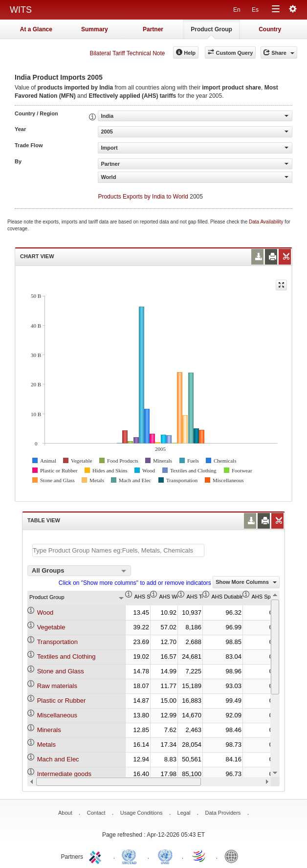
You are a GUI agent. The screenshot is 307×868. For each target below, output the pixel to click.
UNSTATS (165, 856)
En (237, 10)
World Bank (234, 856)
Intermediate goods (64, 774)
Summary (95, 29)
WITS (21, 10)
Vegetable (51, 627)
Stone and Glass (61, 671)
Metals (46, 745)
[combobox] (79, 571)
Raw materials (57, 686)
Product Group (211, 29)
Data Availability (267, 222)
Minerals (49, 730)
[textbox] (118, 550)
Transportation (57, 642)
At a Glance (36, 29)
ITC (97, 856)
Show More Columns (246, 582)
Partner (153, 29)
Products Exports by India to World (143, 197)
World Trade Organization (199, 856)
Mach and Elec (58, 759)
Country (270, 29)
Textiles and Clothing (66, 657)
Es (255, 10)
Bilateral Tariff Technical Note (127, 53)
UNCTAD (131, 856)
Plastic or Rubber (62, 701)
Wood (45, 612)
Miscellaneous (57, 715)
